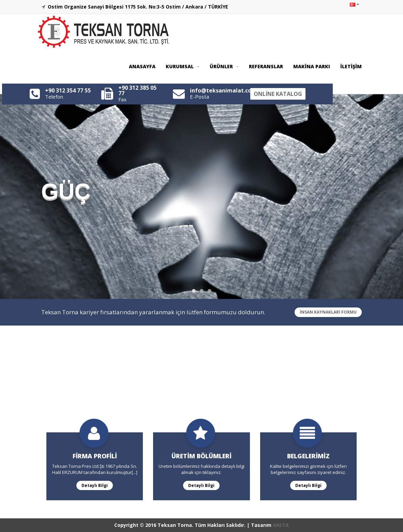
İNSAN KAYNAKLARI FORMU (328, 312)
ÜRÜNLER (224, 66)
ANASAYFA (142, 66)
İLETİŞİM (351, 66)
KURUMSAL (183, 66)
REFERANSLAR (266, 66)
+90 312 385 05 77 (137, 90)
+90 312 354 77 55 (68, 90)
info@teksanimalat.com (223, 90)
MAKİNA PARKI (312, 66)
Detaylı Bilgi (92, 485)
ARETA (281, 525)
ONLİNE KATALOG (278, 94)
